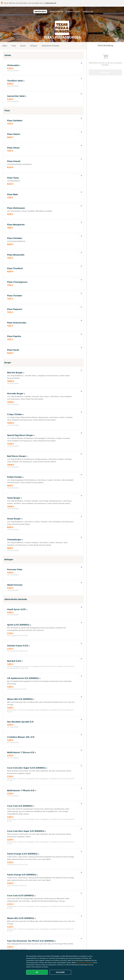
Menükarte (40, 12)
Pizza (14, 46)
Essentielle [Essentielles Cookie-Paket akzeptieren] (60, 972)
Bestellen (105, 72)
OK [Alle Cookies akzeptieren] (37, 972)
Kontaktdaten (73, 12)
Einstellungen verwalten (84, 963)
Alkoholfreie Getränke (50, 46)
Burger (23, 46)
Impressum (88, 12)
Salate (5, 46)
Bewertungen (56, 12)
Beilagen (34, 46)
